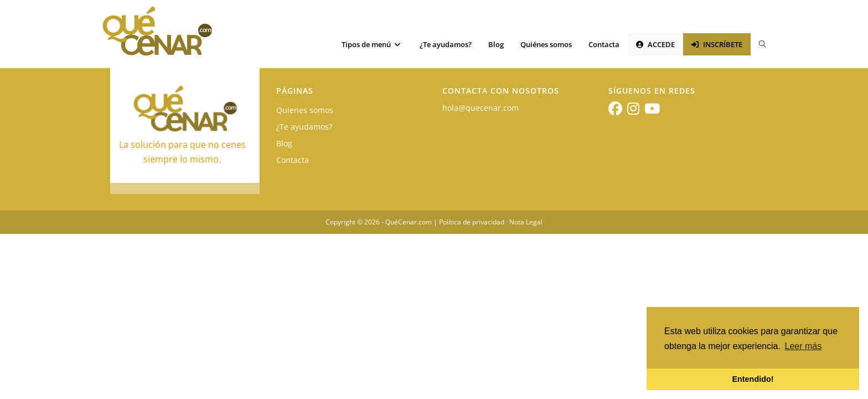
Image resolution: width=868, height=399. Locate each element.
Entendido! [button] (753, 379)
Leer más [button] (804, 346)
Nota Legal (526, 222)
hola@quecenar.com (480, 108)
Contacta (293, 160)
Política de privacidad (472, 222)
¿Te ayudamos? (304, 127)
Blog (284, 143)
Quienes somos (305, 110)
